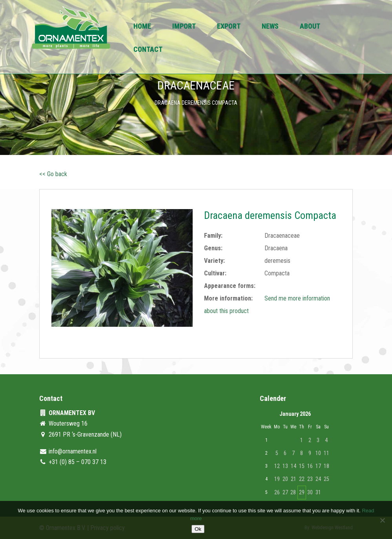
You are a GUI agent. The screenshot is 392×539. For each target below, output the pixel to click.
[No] (382, 520)
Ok (198, 529)
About (310, 27)
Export (229, 27)
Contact (148, 50)
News (270, 27)
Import (184, 27)
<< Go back (53, 174)
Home (142, 27)
